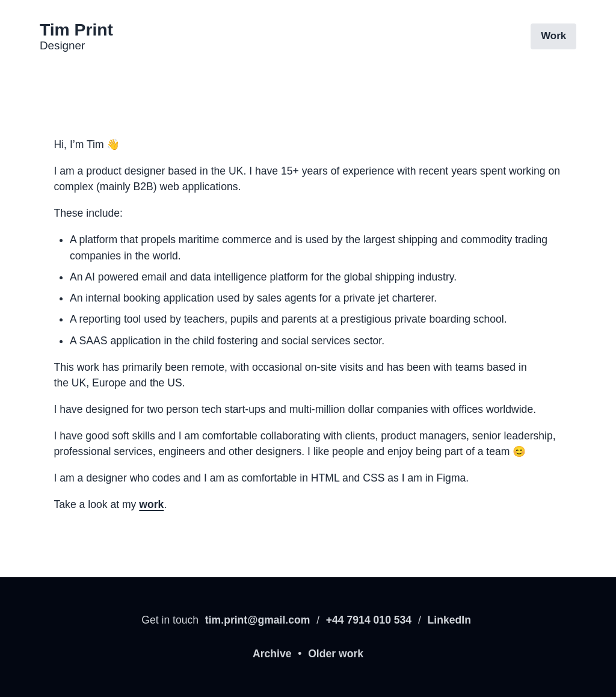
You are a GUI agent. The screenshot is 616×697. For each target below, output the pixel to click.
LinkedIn (449, 620)
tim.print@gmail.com (258, 620)
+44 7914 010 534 (369, 620)
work (151, 504)
